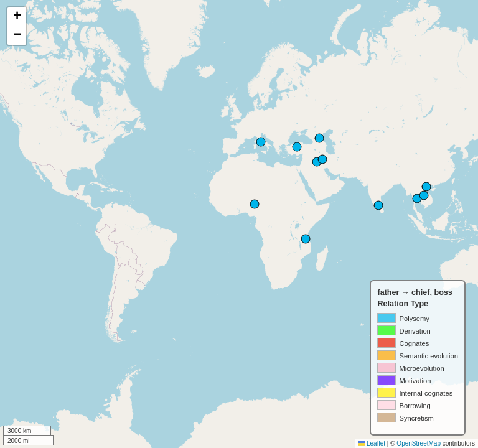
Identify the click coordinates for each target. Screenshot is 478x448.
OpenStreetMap (419, 443)
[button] (17, 17)
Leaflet (372, 443)
